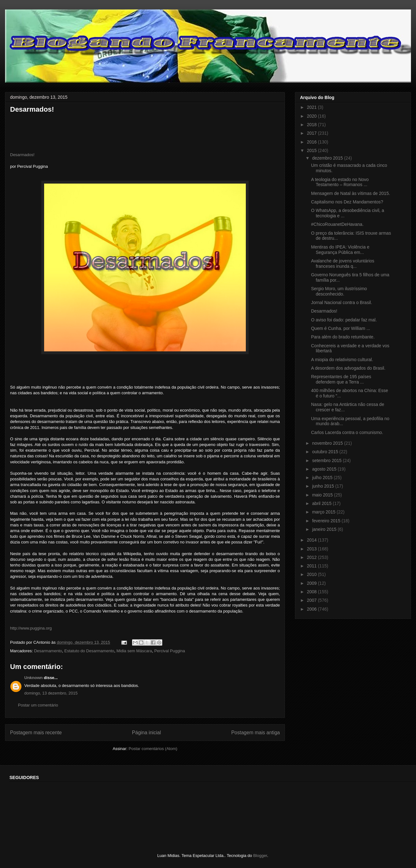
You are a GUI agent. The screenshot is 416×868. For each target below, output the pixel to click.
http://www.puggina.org (31, 628)
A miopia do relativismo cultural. (342, 360)
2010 (312, 574)
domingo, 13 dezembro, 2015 (51, 693)
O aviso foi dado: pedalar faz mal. (344, 320)
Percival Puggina (170, 651)
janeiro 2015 (325, 529)
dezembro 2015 (328, 158)
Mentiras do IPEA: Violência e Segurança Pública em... (340, 250)
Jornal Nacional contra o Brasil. (342, 302)
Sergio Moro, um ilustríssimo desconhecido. (339, 291)
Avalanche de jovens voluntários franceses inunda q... (343, 264)
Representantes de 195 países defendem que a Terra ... (341, 379)
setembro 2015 (327, 460)
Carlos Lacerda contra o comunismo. (347, 432)
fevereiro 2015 (327, 521)
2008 (312, 592)
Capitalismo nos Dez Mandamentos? (347, 202)
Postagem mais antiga (256, 733)
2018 (312, 125)
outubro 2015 (326, 452)
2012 (312, 557)
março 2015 (324, 512)
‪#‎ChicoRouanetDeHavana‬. (337, 224)
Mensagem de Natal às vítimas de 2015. (351, 193)
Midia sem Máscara (134, 651)
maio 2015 (323, 495)
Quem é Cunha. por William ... (341, 328)
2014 (312, 540)
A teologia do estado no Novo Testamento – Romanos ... (340, 182)
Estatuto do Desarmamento (89, 651)
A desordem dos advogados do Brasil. (348, 368)
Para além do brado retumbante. (343, 337)
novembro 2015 (328, 443)
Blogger (260, 856)
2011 (312, 566)
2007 (312, 600)
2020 (312, 116)
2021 (312, 107)
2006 (312, 609)
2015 (312, 150)
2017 (312, 133)
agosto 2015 (325, 469)
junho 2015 (324, 486)
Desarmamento (48, 651)
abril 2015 (322, 503)
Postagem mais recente (36, 733)
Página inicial (147, 733)
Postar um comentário (38, 705)
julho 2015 (323, 478)
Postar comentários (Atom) (153, 749)
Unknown (34, 678)
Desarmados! (22, 155)
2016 (312, 142)
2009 (312, 583)
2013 (312, 549)
